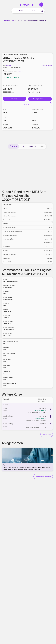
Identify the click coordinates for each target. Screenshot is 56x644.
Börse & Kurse (6, 20)
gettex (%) (21, 71)
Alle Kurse (33, 146)
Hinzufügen (15, 99)
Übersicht (14, 146)
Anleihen (14, 20)
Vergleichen (38, 99)
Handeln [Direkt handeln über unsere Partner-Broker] (27, 104)
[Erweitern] (49, 99)
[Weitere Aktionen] (50, 409)
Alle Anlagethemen (43, 476)
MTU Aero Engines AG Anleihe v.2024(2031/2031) (32, 20)
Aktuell (22, 11)
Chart (23, 146)
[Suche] (42, 11)
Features (33, 11)
